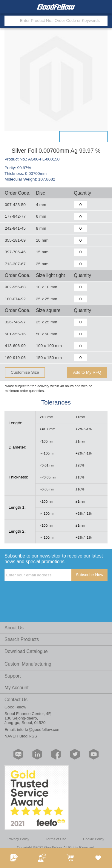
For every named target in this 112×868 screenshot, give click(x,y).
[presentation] (50, 593)
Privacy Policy (18, 839)
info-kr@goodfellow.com (39, 730)
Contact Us (16, 700)
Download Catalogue (26, 651)
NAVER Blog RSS (21, 736)
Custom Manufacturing (28, 664)
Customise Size (25, 372)
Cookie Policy (94, 839)
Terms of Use (56, 839)
